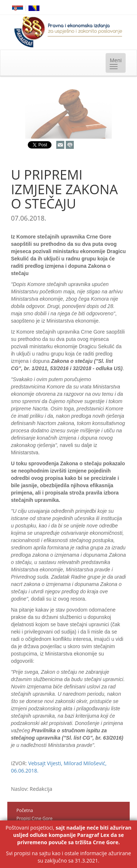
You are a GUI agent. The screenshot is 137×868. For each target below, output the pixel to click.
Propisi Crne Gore (35, 818)
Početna (25, 810)
